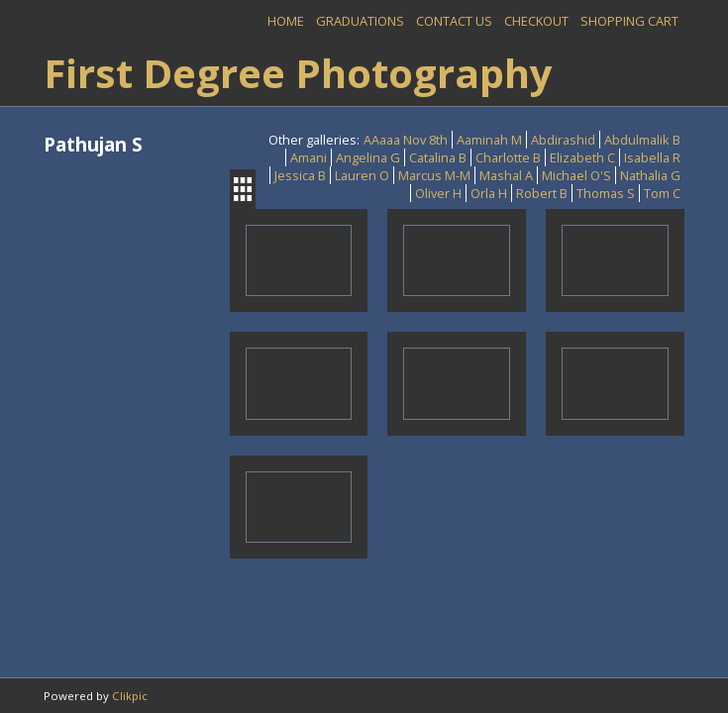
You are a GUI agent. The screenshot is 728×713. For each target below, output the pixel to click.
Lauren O (362, 175)
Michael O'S (576, 175)
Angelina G (368, 157)
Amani (309, 157)
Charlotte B (508, 157)
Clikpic (130, 696)
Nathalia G (650, 175)
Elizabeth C (582, 157)
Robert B (542, 193)
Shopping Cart (629, 21)
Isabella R (652, 157)
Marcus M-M (434, 175)
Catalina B (438, 157)
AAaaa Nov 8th (406, 140)
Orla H (489, 193)
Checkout (536, 21)
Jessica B (300, 175)
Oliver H (438, 193)
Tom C (662, 193)
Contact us (454, 21)
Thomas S (606, 193)
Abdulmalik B (642, 140)
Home (286, 21)
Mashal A (506, 175)
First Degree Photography (298, 73)
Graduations (360, 21)
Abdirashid (563, 140)
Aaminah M (489, 140)
